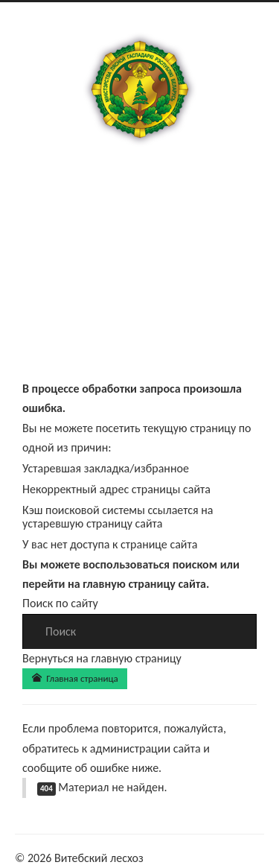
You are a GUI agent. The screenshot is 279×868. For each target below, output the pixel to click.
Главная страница (75, 678)
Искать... (23, 614)
